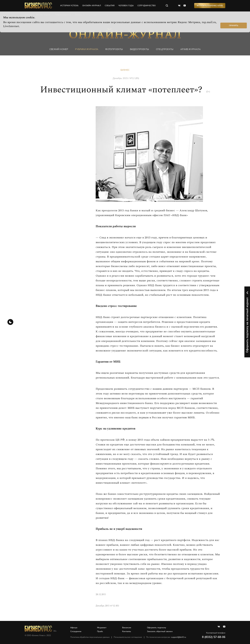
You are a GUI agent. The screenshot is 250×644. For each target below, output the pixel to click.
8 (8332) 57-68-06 (214, 637)
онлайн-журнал (92, 6)
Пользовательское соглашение (128, 637)
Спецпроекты (165, 49)
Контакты (127, 631)
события (110, 6)
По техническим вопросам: (166, 637)
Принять (234, 25)
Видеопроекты (139, 49)
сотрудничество (147, 6)
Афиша (74, 628)
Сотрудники (76, 631)
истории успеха (69, 6)
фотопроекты (114, 49)
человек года (126, 6)
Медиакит (102, 628)
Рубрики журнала (87, 49)
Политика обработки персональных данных (90, 637)
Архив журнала (190, 49)
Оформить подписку (156, 628)
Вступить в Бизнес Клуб (210, 6)
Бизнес (125, 70)
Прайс (100, 631)
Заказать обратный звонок (160, 631)
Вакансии (127, 628)
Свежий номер (59, 49)
